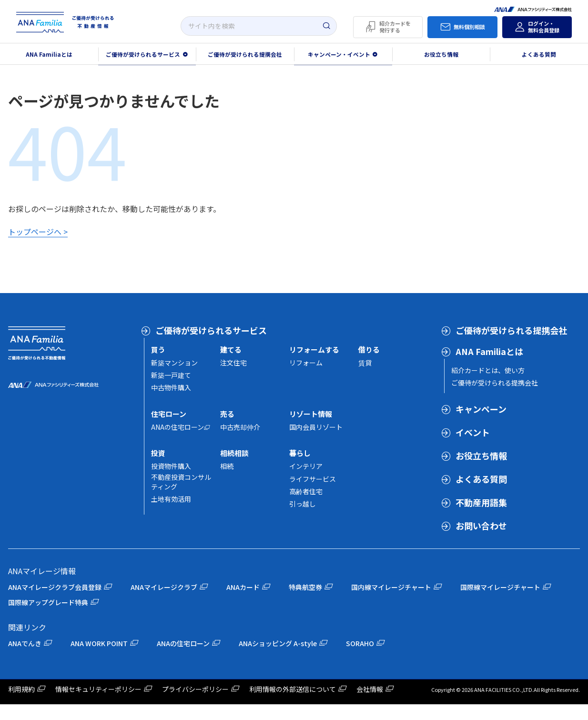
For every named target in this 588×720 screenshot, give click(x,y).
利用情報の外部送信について (293, 689)
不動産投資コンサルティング (181, 482)
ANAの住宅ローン (177, 427)
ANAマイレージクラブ (164, 587)
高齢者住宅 (306, 491)
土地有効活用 (171, 499)
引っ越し (303, 504)
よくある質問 (481, 479)
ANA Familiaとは (489, 351)
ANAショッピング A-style (278, 643)
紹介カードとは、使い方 (488, 370)
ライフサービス (313, 479)
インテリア (306, 466)
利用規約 (21, 689)
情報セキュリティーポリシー (98, 689)
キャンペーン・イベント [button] (339, 54)
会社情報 (370, 689)
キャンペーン (481, 409)
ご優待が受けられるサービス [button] (143, 54)
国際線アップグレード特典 (48, 602)
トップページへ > (38, 232)
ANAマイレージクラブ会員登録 (55, 587)
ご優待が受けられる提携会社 (245, 54)
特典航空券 (305, 587)
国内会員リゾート (316, 427)
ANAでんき (25, 643)
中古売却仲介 (240, 427)
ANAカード (243, 587)
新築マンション (174, 363)
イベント (473, 432)
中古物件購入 (171, 387)
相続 (227, 466)
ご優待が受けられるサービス (211, 330)
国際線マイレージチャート (500, 587)
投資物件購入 (171, 466)
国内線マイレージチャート (391, 587)
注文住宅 (233, 363)
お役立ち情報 (441, 54)
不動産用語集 (481, 502)
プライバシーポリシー (195, 689)
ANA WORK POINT (99, 643)
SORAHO (360, 643)
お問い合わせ (481, 526)
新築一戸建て (171, 375)
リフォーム (306, 363)
